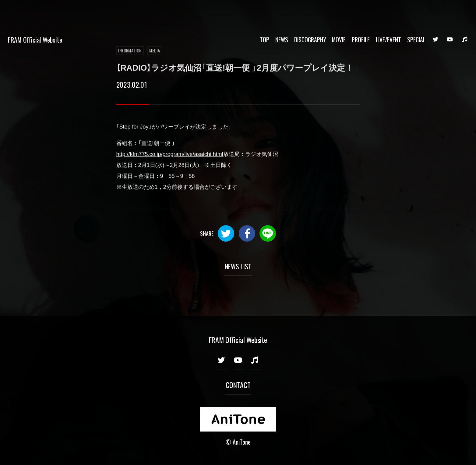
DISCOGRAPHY (310, 12)
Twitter (226, 233)
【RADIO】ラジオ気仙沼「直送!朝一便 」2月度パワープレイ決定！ (235, 68)
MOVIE (339, 12)
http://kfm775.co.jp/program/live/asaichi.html (170, 155)
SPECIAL (416, 12)
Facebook (247, 233)
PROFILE (361, 12)
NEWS (282, 12)
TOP (264, 12)
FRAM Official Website (35, 12)
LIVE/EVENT (388, 12)
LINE (268, 233)
